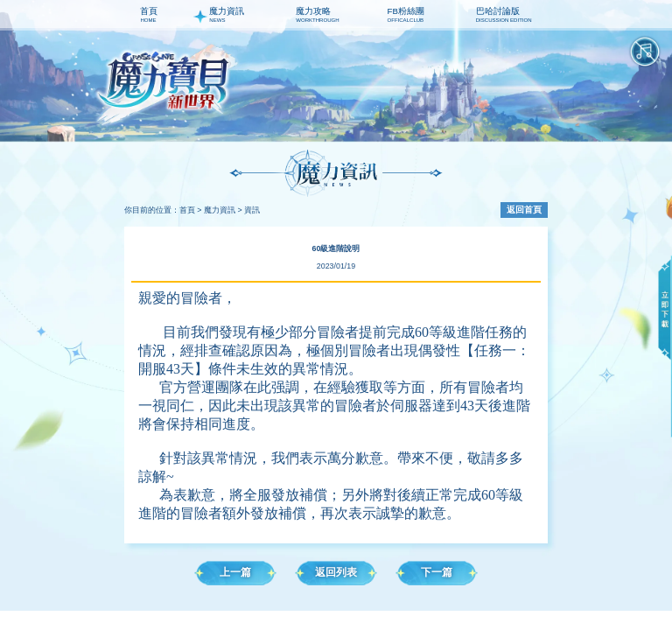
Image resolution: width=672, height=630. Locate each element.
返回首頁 (524, 210)
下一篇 (437, 572)
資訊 (252, 210)
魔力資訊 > (223, 210)
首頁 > (191, 210)
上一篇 (235, 572)
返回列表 (336, 572)
